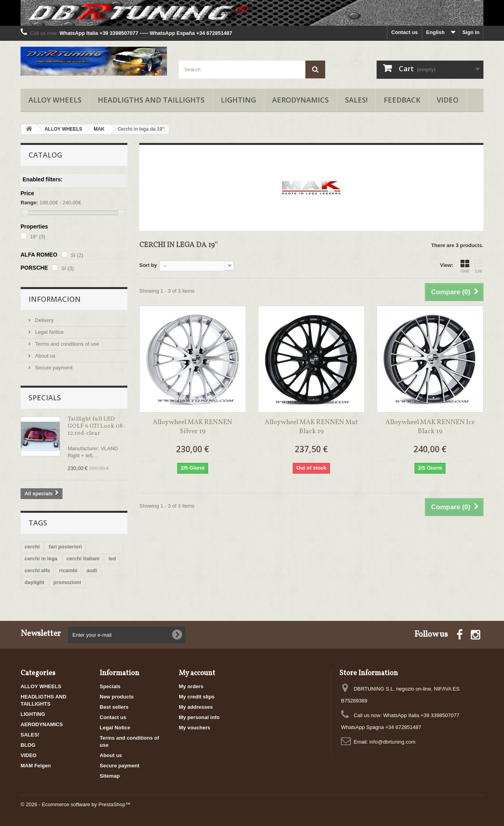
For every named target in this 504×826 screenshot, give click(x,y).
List (479, 266)
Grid (465, 266)
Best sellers (114, 707)
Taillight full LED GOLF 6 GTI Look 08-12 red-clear (96, 426)
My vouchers (194, 728)
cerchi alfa (37, 570)
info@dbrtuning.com (393, 742)
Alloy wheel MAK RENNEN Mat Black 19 (311, 427)
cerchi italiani (83, 559)
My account (197, 673)
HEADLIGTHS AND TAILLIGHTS (151, 100)
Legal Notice (49, 332)
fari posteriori (65, 547)
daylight (34, 582)
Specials (45, 398)
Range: (29, 203)
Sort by (148, 265)
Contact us (405, 32)
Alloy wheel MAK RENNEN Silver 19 (192, 427)
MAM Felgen (36, 766)
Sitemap (110, 776)
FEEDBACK (402, 100)
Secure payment (53, 368)
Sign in (471, 32)
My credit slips (197, 697)
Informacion (55, 299)
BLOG (28, 745)
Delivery (44, 320)
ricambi (68, 570)
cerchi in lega (41, 559)
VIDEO (448, 100)
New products (117, 697)
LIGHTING (238, 100)
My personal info (199, 717)
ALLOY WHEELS (55, 100)
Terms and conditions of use (66, 344)
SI (77, 255)
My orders (191, 686)
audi (92, 570)
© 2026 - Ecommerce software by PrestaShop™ (76, 804)
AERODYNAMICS (300, 100)
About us (45, 356)
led (112, 559)
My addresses (196, 707)
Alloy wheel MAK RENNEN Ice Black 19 (430, 427)
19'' (38, 237)
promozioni (67, 582)
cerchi (32, 547)
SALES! (356, 100)
